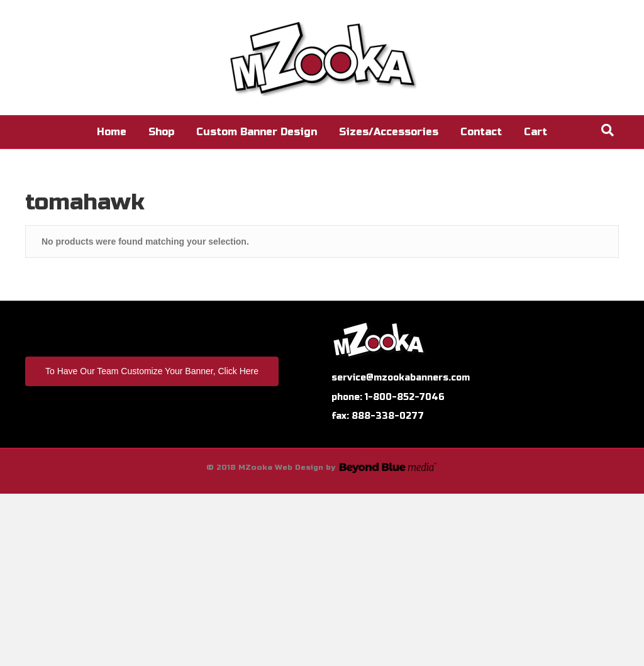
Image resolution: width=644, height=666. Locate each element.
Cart (536, 132)
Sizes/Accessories (389, 132)
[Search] (608, 130)
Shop (161, 132)
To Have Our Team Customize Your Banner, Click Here (152, 371)
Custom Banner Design (257, 132)
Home (112, 132)
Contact (481, 132)
